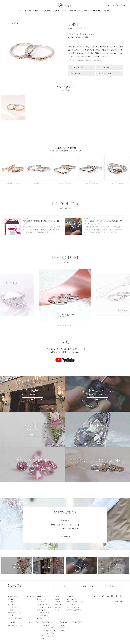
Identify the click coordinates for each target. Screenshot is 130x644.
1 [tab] (59, 325)
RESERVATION (119, 5)
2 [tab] (61, 325)
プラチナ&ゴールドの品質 (45, 607)
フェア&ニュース (60, 610)
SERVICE (73, 11)
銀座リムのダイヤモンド (45, 604)
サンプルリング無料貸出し (75, 610)
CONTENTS (108, 11)
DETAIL (33, 400)
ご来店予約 (77, 73)
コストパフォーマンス (49, 633)
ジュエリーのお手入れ (74, 607)
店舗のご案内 (105, 67)
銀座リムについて (43, 599)
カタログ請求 (59, 604)
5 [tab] (68, 325)
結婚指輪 (11, 602)
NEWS (65, 586)
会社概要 (63, 625)
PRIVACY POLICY (78, 622)
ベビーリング (12, 615)
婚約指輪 (11, 599)
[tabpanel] (65, 295)
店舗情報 (58, 599)
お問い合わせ (59, 607)
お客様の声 (41, 618)
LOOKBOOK (46, 11)
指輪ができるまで (43, 610)
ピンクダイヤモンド (43, 602)
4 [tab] (66, 325)
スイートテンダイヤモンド (15, 618)
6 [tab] (70, 325)
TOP (20, 11)
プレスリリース (65, 628)
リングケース (71, 604)
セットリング (12, 604)
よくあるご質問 (47, 625)
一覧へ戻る (14, 23)
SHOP (64, 11)
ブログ (44, 638)
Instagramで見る (106, 73)
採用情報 (63, 630)
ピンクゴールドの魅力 (44, 612)
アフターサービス (73, 599)
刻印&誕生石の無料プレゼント (76, 602)
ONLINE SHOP (95, 11)
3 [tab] (63, 325)
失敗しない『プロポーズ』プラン (17, 625)
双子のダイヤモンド (48, 636)
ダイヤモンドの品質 (43, 615)
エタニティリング (13, 607)
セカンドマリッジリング (15, 612)
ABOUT (56, 11)
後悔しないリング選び (49, 628)
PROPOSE (83, 11)
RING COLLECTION (31, 11)
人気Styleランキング (14, 610)
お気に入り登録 (78, 67)
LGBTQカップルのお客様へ (50, 630)
